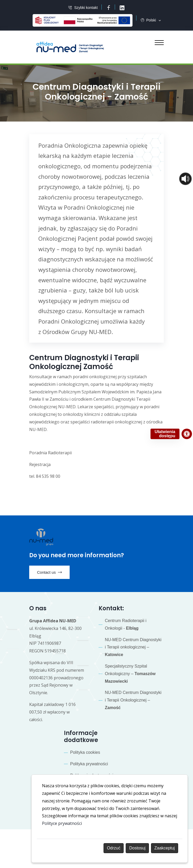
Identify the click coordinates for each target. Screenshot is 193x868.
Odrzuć (114, 848)
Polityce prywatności (62, 823)
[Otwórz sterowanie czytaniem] (185, 179)
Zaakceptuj (165, 848)
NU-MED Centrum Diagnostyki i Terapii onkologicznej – (133, 647)
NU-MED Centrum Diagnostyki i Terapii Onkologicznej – (133, 700)
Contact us (49, 573)
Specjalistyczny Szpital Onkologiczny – (130, 674)
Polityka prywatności (89, 764)
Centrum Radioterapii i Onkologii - (126, 624)
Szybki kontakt (86, 8)
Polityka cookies (85, 752)
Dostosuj (137, 848)
